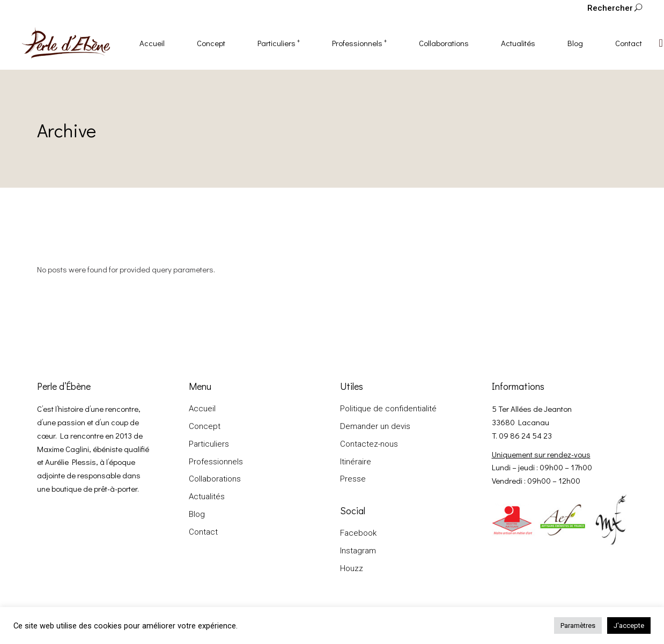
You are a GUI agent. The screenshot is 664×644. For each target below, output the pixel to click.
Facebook (358, 533)
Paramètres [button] (578, 626)
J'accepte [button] (629, 626)
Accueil (202, 409)
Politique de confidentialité (388, 409)
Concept (205, 426)
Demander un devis (375, 426)
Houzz (352, 568)
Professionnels (216, 462)
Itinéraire (356, 462)
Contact (203, 532)
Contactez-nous (369, 444)
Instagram (358, 551)
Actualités (207, 497)
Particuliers (209, 444)
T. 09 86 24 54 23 (522, 435)
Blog (197, 514)
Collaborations (215, 479)
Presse (353, 479)
